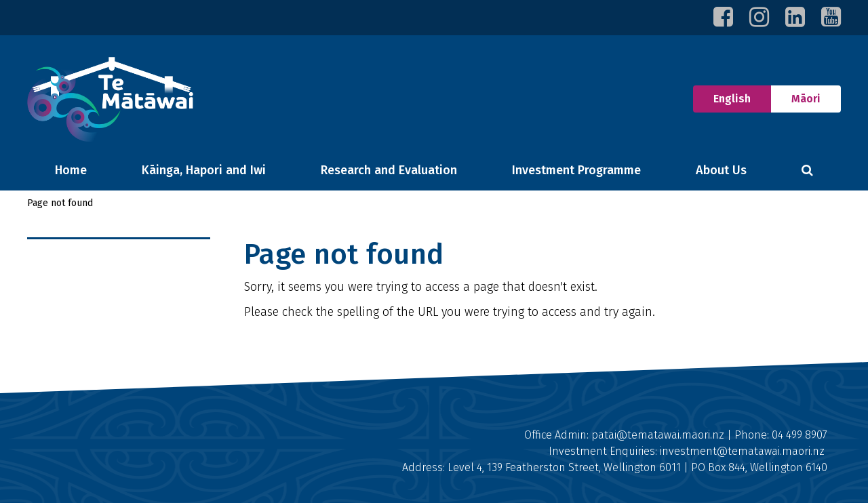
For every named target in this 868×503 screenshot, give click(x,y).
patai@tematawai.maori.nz (658, 435)
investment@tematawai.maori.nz (742, 451)
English (722, 95)
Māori (806, 99)
